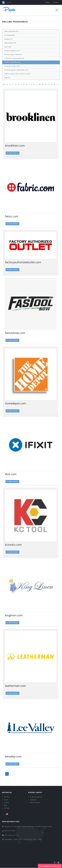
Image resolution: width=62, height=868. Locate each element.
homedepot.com (15, 403)
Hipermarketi (10, 43)
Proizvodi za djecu (12, 66)
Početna (7, 797)
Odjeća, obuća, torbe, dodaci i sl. (17, 74)
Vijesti (6, 800)
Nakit (7, 78)
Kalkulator (33, 800)
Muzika (8, 39)
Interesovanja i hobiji (13, 54)
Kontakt (6, 808)
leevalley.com (13, 756)
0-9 (4, 84)
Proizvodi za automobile (14, 58)
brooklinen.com (15, 145)
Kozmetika (9, 35)
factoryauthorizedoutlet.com (23, 262)
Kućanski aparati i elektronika (16, 70)
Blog (5, 805)
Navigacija (7, 792)
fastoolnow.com (15, 333)
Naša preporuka (11, 31)
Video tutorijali (35, 802)
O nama (7, 802)
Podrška (9, 2)
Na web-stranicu (12, 153)
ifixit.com (11, 474)
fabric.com (12, 216)
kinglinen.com (14, 615)
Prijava (48, 2)
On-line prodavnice (36, 797)
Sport (8, 47)
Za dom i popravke (12, 62)
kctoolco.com (13, 545)
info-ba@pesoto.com (12, 835)
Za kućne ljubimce (12, 51)
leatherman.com (15, 686)
